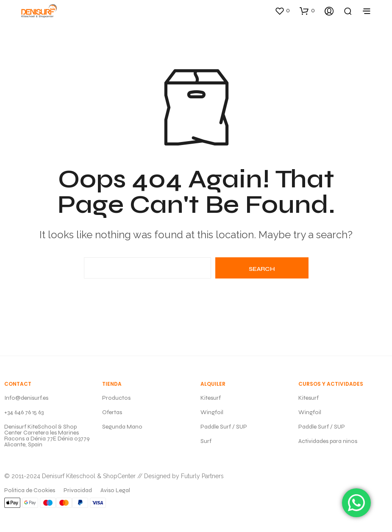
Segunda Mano (122, 427)
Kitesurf (211, 398)
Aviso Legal (115, 490)
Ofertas (112, 412)
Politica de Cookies (30, 490)
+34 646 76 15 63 (24, 412)
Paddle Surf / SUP (224, 427)
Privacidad (78, 490)
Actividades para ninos (328, 441)
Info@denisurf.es (26, 398)
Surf (206, 441)
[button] (282, 11)
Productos (116, 398)
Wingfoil (212, 412)
